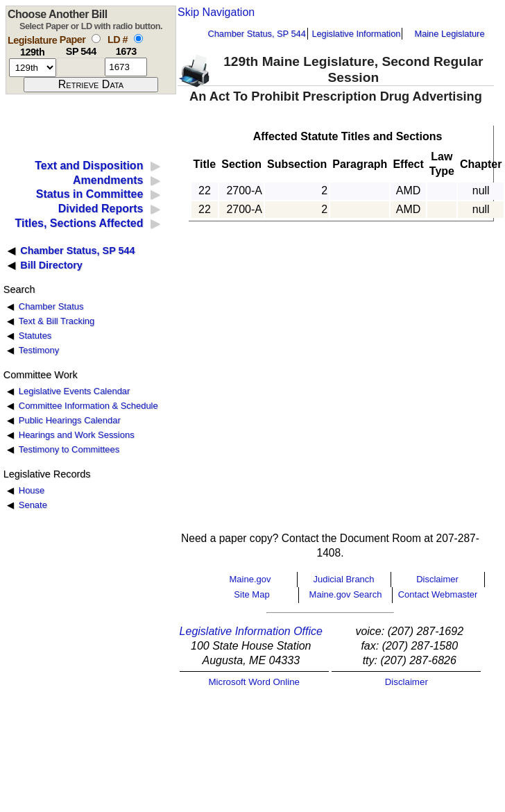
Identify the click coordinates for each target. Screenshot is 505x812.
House (32, 490)
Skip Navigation (216, 12)
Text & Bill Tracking (57, 321)
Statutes (35, 336)
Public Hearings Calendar (70, 420)
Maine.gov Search (346, 594)
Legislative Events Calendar (75, 391)
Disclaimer (437, 579)
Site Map (251, 594)
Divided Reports (101, 209)
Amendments (108, 180)
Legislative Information (356, 34)
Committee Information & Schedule (88, 406)
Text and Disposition (89, 166)
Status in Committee (90, 194)
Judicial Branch (343, 579)
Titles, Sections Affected (79, 223)
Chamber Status (51, 306)
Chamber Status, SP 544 (257, 34)
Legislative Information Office (251, 631)
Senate (33, 505)
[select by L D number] (138, 39)
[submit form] (91, 85)
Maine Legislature (449, 34)
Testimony (39, 350)
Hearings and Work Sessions (77, 435)
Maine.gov (250, 579)
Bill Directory (51, 265)
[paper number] (81, 67)
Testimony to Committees (69, 449)
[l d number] (126, 67)
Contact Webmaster (438, 594)
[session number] (33, 68)
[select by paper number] (96, 39)
